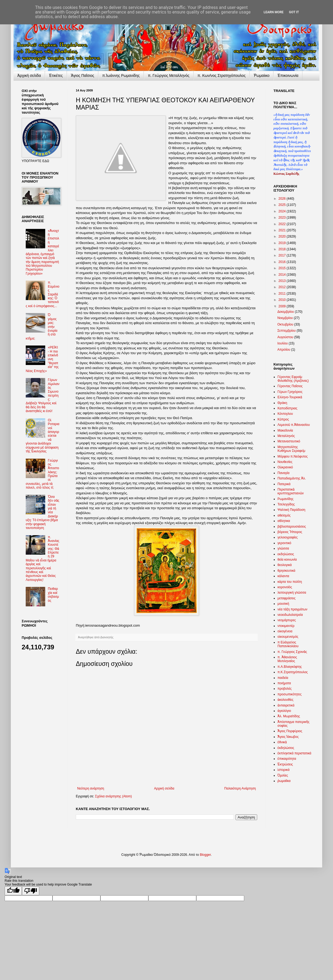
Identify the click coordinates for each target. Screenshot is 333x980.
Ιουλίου (283, 343)
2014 (283, 275)
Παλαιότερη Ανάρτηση (240, 788)
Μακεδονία (285, 430)
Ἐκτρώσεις (285, 764)
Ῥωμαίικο (262, 75)
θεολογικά (285, 565)
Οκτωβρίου (286, 324)
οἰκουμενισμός (288, 637)
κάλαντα (283, 576)
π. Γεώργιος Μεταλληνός (169, 75)
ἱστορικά (283, 770)
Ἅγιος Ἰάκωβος (288, 737)
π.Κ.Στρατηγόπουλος (293, 672)
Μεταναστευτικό (289, 441)
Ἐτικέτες (56, 75)
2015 (283, 268)
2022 (283, 224)
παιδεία (283, 678)
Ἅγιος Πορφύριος (290, 731)
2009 (283, 306)
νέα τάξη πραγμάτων (292, 609)
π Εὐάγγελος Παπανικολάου (288, 644)
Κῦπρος (283, 419)
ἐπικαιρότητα (287, 759)
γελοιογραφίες (288, 537)
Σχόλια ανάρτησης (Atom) (113, 796)
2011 (283, 294)
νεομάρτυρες (287, 620)
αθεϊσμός (284, 515)
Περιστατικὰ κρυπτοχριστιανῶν (291, 491)
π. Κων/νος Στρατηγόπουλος (222, 75)
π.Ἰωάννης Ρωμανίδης (121, 75)
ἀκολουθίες (285, 700)
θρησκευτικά (286, 571)
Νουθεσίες (285, 462)
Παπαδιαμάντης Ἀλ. (292, 478)
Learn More (274, 12)
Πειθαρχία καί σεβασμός (53, 595)
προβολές (285, 689)
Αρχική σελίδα (164, 788)
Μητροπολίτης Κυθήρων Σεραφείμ (291, 449)
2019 (283, 243)
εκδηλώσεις (286, 554)
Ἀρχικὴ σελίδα (29, 75)
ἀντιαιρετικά (286, 705)
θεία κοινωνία (287, 560)
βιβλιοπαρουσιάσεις (292, 527)
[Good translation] (13, 891)
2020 (283, 236)
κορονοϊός (285, 587)
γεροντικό (284, 543)
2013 (283, 281)
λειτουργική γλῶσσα (292, 593)
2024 (283, 211)
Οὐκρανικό (285, 467)
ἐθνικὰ (282, 742)
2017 (283, 255)
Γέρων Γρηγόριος (290, 392)
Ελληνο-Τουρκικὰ (290, 397)
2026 (283, 199)
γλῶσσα (283, 548)
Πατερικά (284, 484)
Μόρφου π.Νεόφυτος (293, 456)
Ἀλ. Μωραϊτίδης (289, 716)
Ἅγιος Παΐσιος (83, 75)
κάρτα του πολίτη (290, 582)
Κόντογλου (285, 414)
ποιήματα (284, 683)
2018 (283, 249)
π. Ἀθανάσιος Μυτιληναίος (287, 659)
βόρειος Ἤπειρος (290, 532)
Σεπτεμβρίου (287, 331)
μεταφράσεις (287, 598)
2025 (283, 205)
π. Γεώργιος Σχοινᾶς (292, 652)
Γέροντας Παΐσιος (290, 386)
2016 (283, 262)
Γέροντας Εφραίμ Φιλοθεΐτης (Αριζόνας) (293, 379)
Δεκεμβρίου (286, 312)
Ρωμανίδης (285, 499)
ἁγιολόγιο (284, 711)
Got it (294, 12)
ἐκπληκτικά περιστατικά (294, 753)
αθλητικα (284, 521)
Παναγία (283, 473)
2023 (283, 218)
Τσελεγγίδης (286, 504)
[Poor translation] (31, 891)
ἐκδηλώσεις (286, 748)
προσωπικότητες (290, 694)
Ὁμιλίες (283, 775)
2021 (283, 230)
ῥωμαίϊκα (284, 781)
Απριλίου (284, 350)
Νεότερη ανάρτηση (91, 788)
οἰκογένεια (285, 631)
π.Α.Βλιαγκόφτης (290, 667)
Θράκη (282, 403)
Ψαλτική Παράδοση (291, 510)
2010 (283, 300)
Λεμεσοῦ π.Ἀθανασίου (294, 425)
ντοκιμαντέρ (286, 626)
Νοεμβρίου (285, 318)
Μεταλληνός (286, 436)
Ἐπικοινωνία (288, 75)
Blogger (205, 855)
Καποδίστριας (287, 408)
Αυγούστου (286, 337)
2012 (283, 287)
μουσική (283, 604)
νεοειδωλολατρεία (290, 615)
